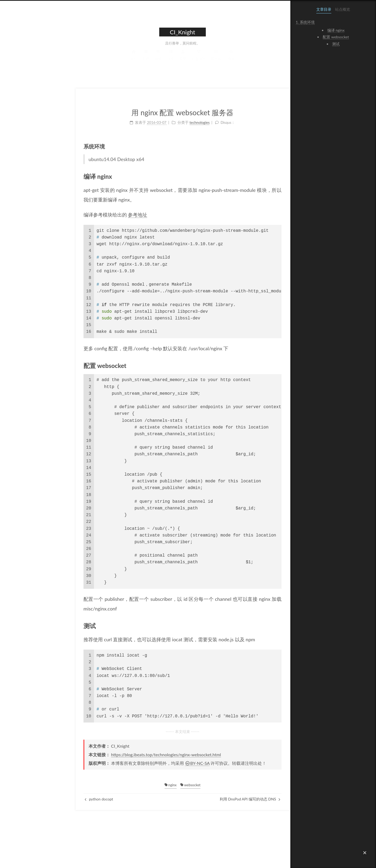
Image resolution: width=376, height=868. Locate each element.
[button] (365, 853)
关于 (146, 60)
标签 (121, 60)
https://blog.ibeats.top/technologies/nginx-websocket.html (129, 755)
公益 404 (161, 60)
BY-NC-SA (160, 763)
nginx (133, 785)
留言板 (179, 60)
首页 (96, 60)
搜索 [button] (194, 60)
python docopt (62, 799)
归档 (109, 60)
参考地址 (100, 215)
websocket (153, 785)
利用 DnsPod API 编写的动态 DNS (212, 799)
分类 (133, 60)
